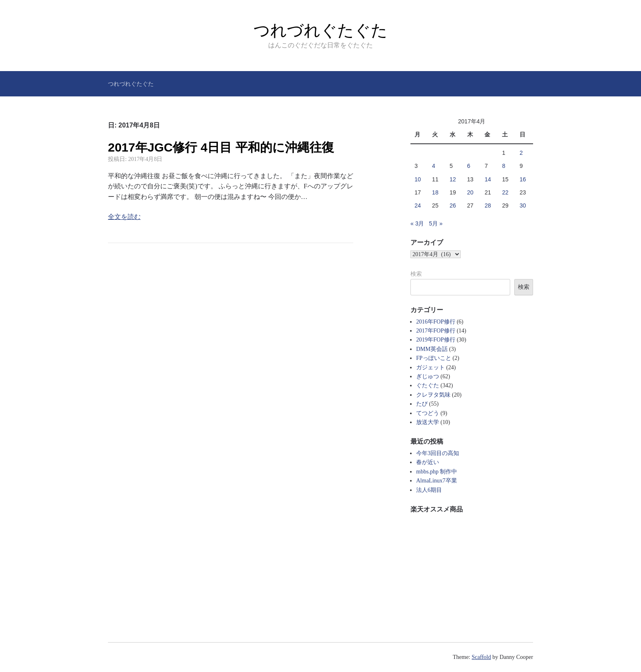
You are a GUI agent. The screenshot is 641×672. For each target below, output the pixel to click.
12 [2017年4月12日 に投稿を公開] (453, 179)
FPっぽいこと (434, 358)
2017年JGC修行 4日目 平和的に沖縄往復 (221, 147)
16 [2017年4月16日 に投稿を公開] (523, 179)
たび (422, 404)
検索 (416, 274)
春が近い (428, 462)
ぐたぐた (428, 385)
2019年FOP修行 (436, 340)
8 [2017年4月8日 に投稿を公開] (504, 166)
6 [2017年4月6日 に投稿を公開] (469, 166)
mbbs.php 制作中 (437, 472)
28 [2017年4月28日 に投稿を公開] (488, 205)
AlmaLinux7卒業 (437, 481)
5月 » (436, 223)
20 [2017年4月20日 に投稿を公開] (471, 192)
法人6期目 (429, 490)
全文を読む (124, 217)
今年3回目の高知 (438, 453)
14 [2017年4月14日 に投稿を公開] (488, 179)
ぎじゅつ (428, 376)
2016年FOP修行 (436, 322)
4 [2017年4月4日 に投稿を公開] (434, 166)
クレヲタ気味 (433, 395)
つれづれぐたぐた (320, 30)
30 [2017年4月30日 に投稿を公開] (523, 205)
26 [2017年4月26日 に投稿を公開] (453, 205)
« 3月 (417, 223)
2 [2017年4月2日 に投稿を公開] (521, 153)
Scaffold (481, 657)
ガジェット (430, 367)
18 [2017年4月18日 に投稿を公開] (435, 192)
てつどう (428, 413)
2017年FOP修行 (436, 331)
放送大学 (428, 422)
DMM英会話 (432, 349)
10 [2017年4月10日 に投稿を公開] (418, 179)
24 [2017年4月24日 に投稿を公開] (418, 205)
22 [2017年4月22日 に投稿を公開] (505, 192)
